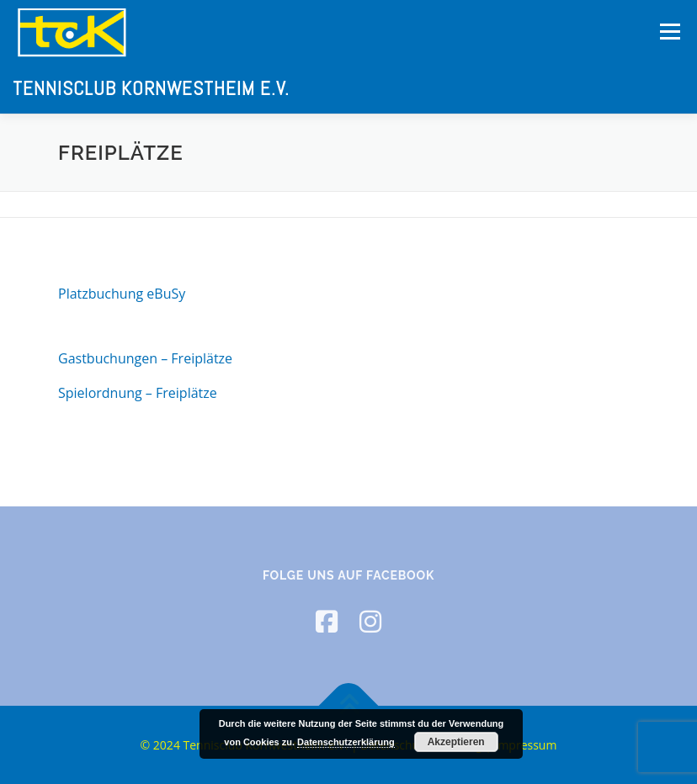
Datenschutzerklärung (346, 742)
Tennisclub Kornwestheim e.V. (151, 87)
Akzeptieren (456, 742)
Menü (670, 31)
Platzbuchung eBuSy (122, 294)
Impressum (525, 745)
